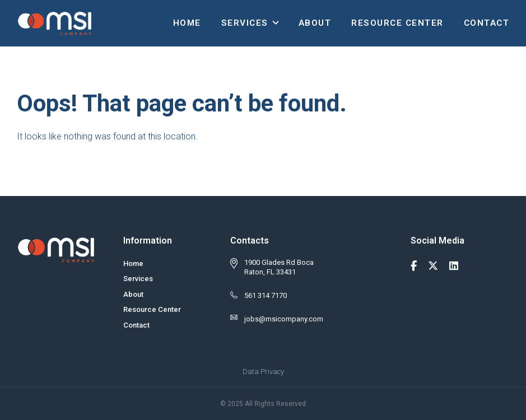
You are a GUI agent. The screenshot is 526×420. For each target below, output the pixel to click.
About (315, 23)
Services (245, 23)
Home (187, 23)
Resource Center (397, 23)
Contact (487, 23)
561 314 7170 (266, 295)
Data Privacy (263, 372)
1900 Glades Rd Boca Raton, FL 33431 (279, 267)
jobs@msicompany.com (284, 319)
